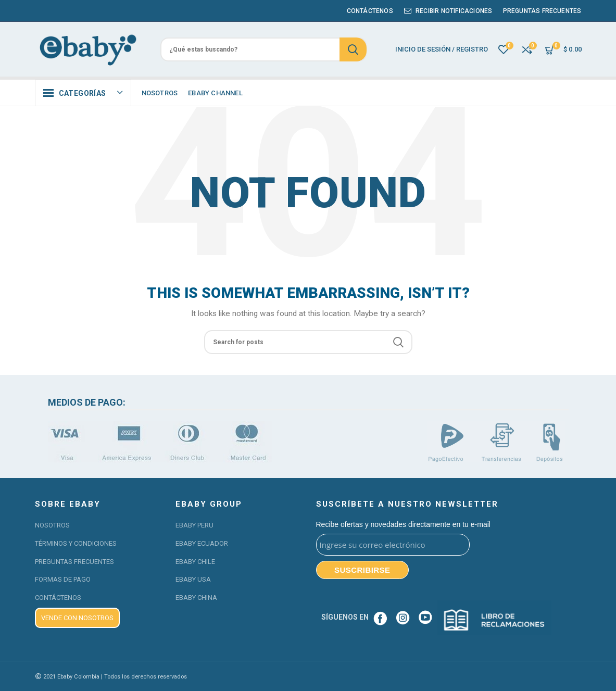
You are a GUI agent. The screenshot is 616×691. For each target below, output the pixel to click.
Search (353, 49)
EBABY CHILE (195, 562)
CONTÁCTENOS (58, 598)
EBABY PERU (194, 525)
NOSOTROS (52, 525)
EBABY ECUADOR (202, 543)
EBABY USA (193, 579)
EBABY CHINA (196, 598)
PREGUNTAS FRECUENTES (74, 562)
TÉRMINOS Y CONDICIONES (76, 543)
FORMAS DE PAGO (63, 579)
